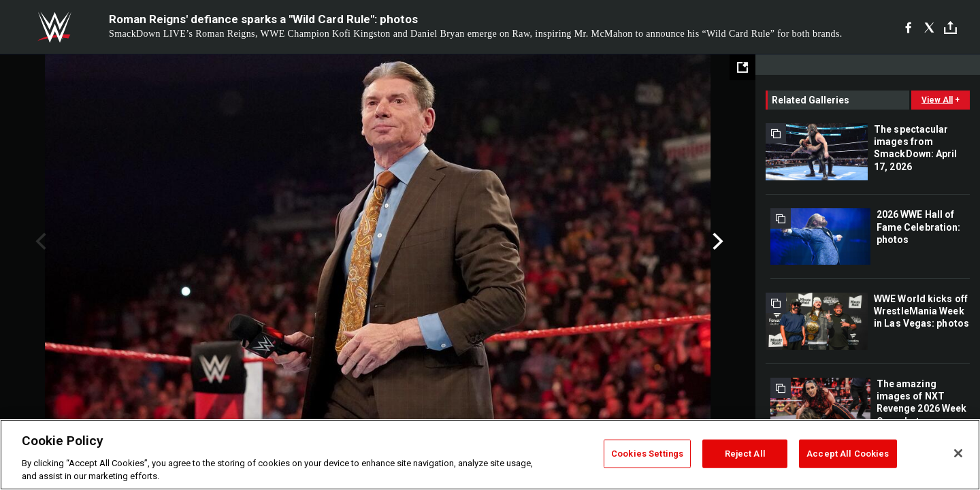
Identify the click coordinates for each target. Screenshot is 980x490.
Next (716, 242)
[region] (490, 455)
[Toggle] (950, 28)
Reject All (745, 454)
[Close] (958, 453)
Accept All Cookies (848, 454)
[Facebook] (908, 27)
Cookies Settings (647, 454)
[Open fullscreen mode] (742, 67)
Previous (39, 242)
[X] (929, 27)
